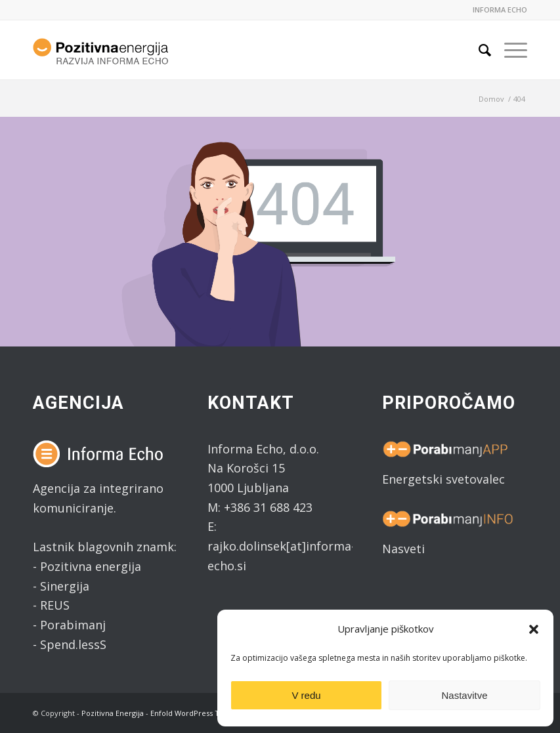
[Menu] (509, 50)
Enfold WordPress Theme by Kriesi (211, 713)
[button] (534, 629)
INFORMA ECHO (500, 10)
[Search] (478, 50)
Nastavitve (464, 695)
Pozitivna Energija (113, 713)
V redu (306, 695)
